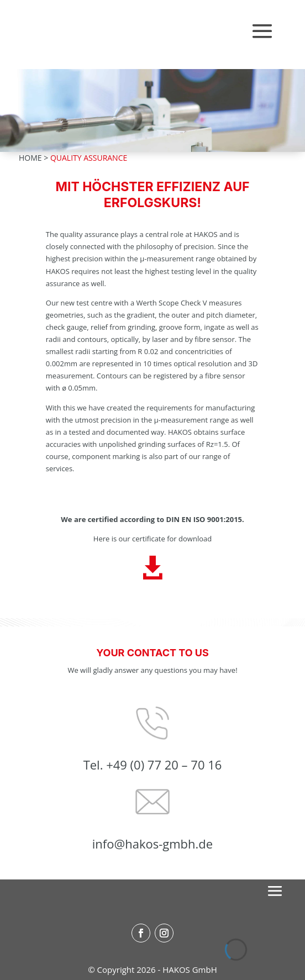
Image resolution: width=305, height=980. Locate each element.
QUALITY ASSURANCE (89, 158)
